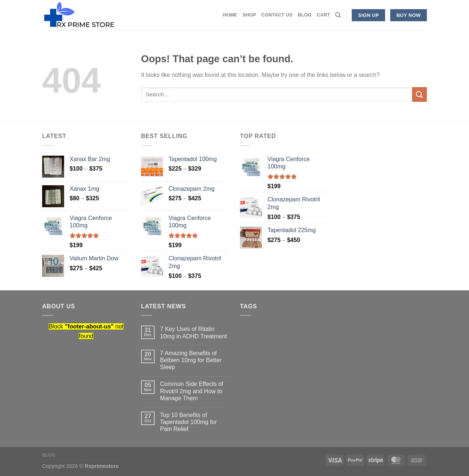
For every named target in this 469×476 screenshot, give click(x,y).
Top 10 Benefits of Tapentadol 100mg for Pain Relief (189, 422)
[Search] (338, 15)
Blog (304, 15)
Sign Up (368, 15)
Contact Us (277, 15)
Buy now (409, 15)
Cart (323, 15)
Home (230, 15)
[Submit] (420, 94)
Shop (249, 15)
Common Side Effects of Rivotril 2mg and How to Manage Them (192, 391)
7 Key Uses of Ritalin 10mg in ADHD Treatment (193, 332)
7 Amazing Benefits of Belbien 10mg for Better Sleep (191, 360)
